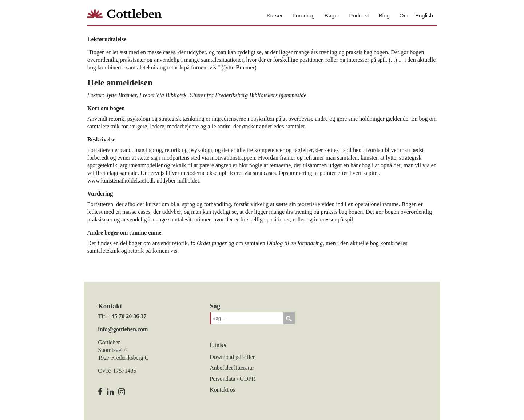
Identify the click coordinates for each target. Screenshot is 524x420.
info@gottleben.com (123, 329)
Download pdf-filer (232, 357)
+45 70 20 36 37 (127, 316)
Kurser (275, 15)
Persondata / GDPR (232, 379)
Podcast (359, 15)
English (424, 15)
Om (404, 15)
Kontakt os (222, 390)
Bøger (332, 15)
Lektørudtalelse (107, 39)
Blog (384, 15)
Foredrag (304, 15)
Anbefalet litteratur (232, 368)
